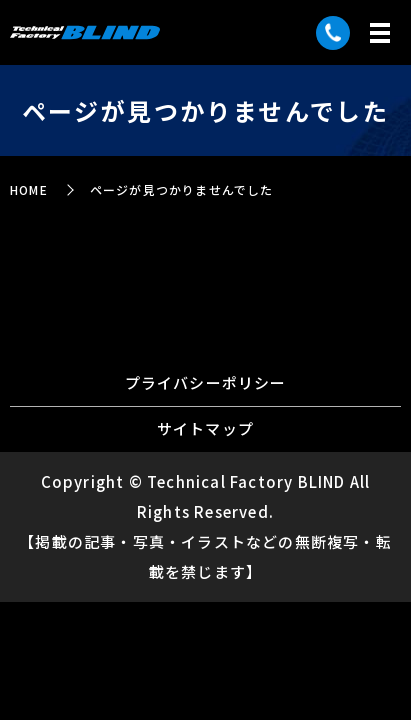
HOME (29, 189)
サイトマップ (205, 428)
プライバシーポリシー (206, 382)
